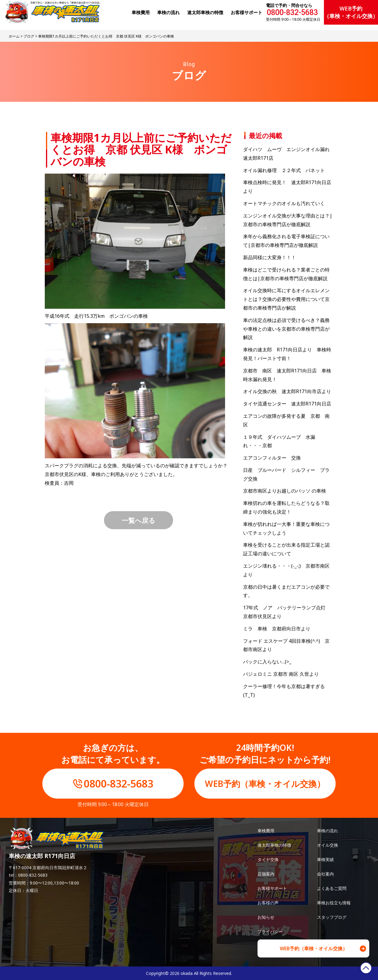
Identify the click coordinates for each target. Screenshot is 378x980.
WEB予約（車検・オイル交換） (351, 12)
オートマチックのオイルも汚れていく (284, 203)
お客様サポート (247, 12)
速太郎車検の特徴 (274, 845)
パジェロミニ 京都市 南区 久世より (281, 674)
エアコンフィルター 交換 (272, 458)
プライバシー (270, 931)
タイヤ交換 (268, 859)
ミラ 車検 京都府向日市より (277, 629)
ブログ (29, 36)
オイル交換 (328, 845)
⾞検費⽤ (141, 12)
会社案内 (325, 874)
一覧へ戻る (139, 520)
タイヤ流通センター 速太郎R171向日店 (287, 404)
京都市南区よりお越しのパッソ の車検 (287, 491)
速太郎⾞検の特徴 (205, 12)
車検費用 (266, 831)
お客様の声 (268, 903)
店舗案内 (266, 874)
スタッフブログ (332, 917)
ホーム (14, 36)
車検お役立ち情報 (334, 903)
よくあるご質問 (332, 888)
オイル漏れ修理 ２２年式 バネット (284, 170)
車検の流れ (328, 831)
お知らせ (266, 917)
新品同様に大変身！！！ (270, 257)
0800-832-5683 (292, 12)
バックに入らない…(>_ (267, 662)
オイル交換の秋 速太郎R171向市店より (287, 391)
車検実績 (325, 859)
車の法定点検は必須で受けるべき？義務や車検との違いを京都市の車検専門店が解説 (286, 329)
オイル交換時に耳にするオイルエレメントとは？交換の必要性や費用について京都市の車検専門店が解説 (286, 299)
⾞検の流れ (168, 12)
